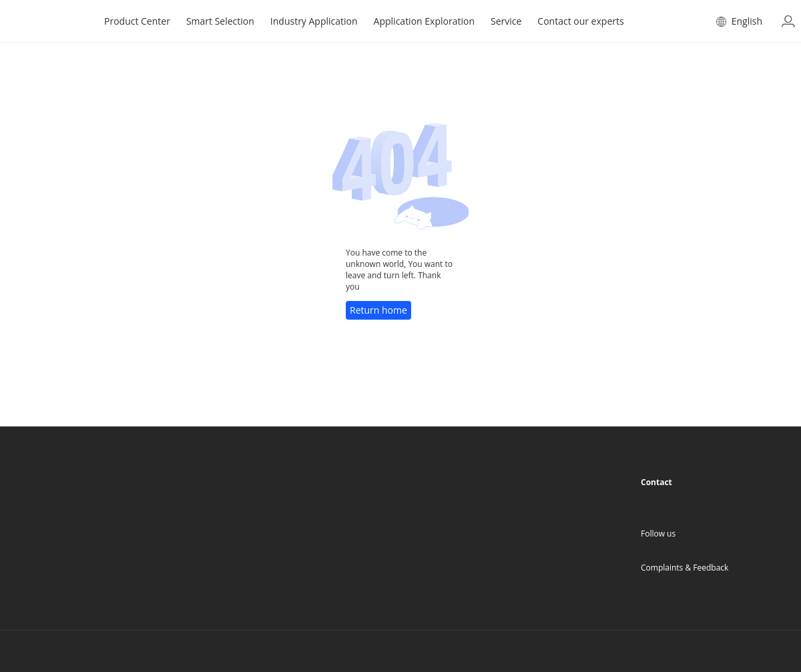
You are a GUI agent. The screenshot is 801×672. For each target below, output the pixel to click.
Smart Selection (220, 21)
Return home (378, 310)
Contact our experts (580, 21)
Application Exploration (424, 21)
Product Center (137, 21)
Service (506, 21)
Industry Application (314, 21)
